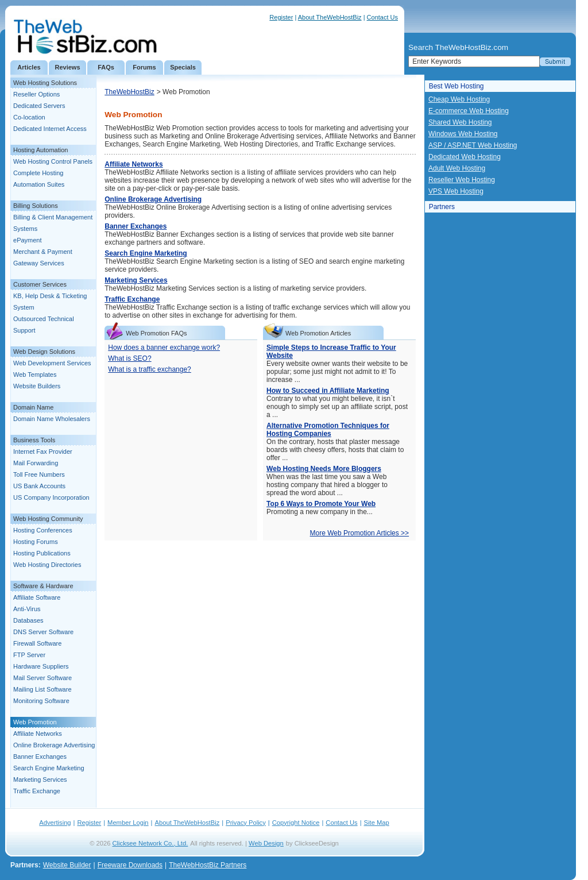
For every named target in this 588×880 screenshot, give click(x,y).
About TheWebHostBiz (330, 17)
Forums (144, 67)
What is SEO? (129, 358)
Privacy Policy (246, 823)
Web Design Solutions (44, 352)
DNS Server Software (43, 632)
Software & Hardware (43, 586)
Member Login (128, 823)
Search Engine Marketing (49, 768)
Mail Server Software (42, 678)
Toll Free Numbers (39, 474)
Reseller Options (36, 94)
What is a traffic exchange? (150, 369)
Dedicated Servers (39, 106)
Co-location (29, 117)
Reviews (67, 67)
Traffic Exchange (37, 791)
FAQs (106, 67)
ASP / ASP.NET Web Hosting (473, 145)
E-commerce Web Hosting (469, 111)
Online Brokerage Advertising (54, 745)
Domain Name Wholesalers (52, 419)
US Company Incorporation (51, 497)
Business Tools (34, 440)
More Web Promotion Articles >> (360, 533)
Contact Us (382, 17)
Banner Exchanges (40, 757)
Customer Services (40, 284)
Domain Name (33, 407)
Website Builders (37, 386)
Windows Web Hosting (463, 134)
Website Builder (67, 865)
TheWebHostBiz (129, 92)
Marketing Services (40, 779)
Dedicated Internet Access (50, 129)
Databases (28, 620)
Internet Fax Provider (43, 451)
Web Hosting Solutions (45, 83)
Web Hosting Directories (47, 565)
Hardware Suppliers (41, 666)
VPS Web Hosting (456, 191)
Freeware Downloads (130, 865)
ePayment (28, 240)
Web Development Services (52, 363)
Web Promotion (35, 722)
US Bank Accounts (39, 486)
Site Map (377, 823)
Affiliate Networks (38, 734)
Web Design (266, 843)
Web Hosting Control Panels (53, 161)
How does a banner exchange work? (164, 348)
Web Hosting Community (48, 519)
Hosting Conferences (43, 530)
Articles (29, 67)
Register (281, 17)
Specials (183, 67)
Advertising (55, 823)
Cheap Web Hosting (459, 99)
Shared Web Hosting (460, 122)
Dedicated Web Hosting (465, 157)
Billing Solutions (36, 206)
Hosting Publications (42, 553)
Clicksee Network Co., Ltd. (150, 843)
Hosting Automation (40, 150)
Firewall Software (37, 643)
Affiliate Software (37, 597)
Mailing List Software (42, 689)
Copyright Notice (296, 823)
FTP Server (29, 655)
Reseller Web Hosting (462, 180)
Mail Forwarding (36, 463)
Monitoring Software (41, 701)
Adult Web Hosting (457, 168)
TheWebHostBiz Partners (208, 865)
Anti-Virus (27, 609)
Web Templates (35, 375)
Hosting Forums (36, 542)
